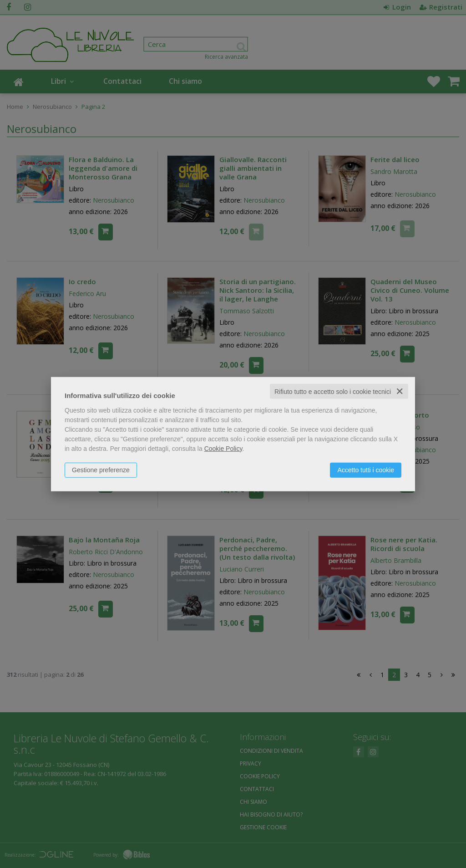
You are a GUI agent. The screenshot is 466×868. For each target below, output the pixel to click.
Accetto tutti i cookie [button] (366, 470)
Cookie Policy (223, 448)
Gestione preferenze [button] (101, 470)
